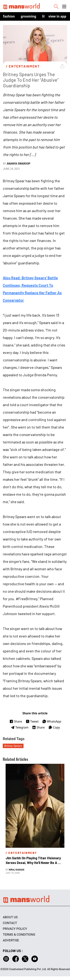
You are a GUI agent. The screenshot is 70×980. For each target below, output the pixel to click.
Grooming (28, 16)
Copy (54, 727)
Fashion (9, 16)
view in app (57, 16)
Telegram (20, 727)
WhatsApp (52, 721)
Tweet (32, 721)
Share (16, 721)
